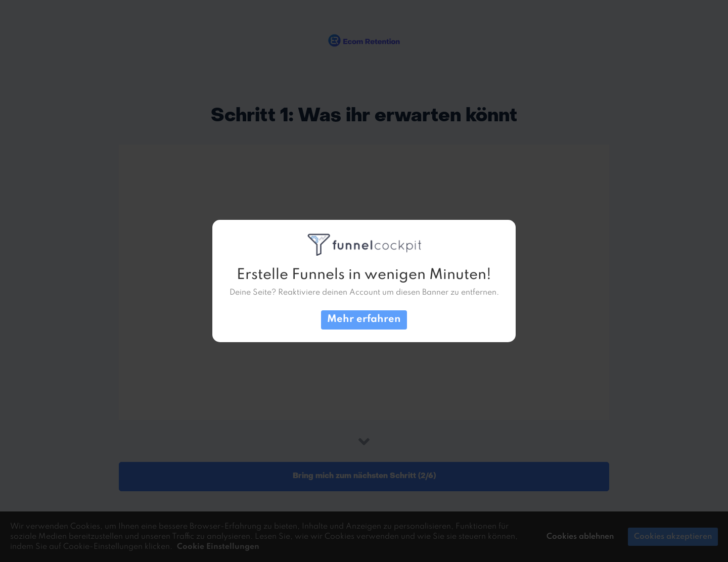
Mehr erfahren (364, 319)
